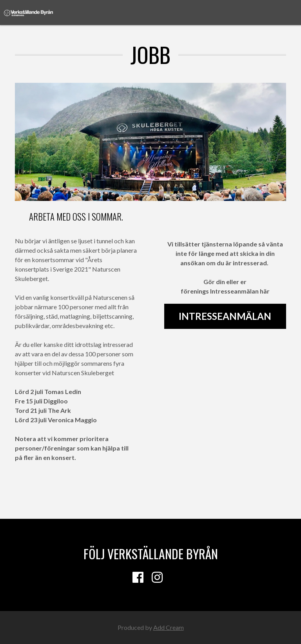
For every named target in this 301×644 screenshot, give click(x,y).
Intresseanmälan (225, 316)
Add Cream (169, 627)
